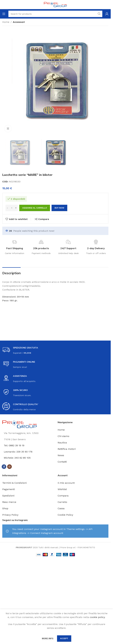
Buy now (59, 208)
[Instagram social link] (9, 467)
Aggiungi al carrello (35, 208)
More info (48, 638)
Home (6, 22)
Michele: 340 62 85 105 (17, 458)
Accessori (19, 22)
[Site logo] (55, 4)
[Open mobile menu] (4, 14)
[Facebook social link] (4, 467)
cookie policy (97, 617)
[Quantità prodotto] (12, 208)
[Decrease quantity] (7, 208)
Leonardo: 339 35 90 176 (18, 452)
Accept (64, 638)
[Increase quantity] (16, 208)
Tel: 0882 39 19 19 (14, 445)
